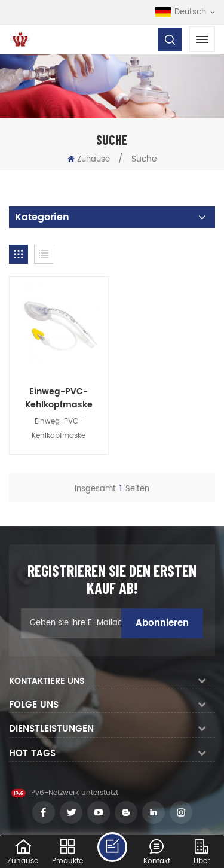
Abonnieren (162, 621)
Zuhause (89, 159)
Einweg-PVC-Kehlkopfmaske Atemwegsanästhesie (58, 396)
